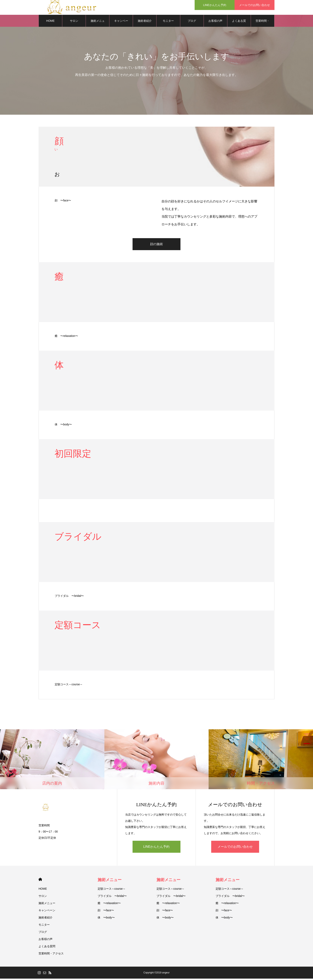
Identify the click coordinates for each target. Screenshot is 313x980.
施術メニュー (47, 904)
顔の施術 (156, 245)
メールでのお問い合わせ (235, 848)
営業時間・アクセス (262, 24)
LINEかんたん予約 (156, 848)
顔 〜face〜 (63, 202)
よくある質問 (239, 24)
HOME (40, 881)
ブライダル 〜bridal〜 (69, 597)
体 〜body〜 (63, 426)
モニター (168, 22)
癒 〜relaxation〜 (66, 337)
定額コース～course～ (69, 686)
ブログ (192, 22)
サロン (43, 897)
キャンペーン (121, 24)
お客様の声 (215, 22)
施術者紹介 (145, 22)
